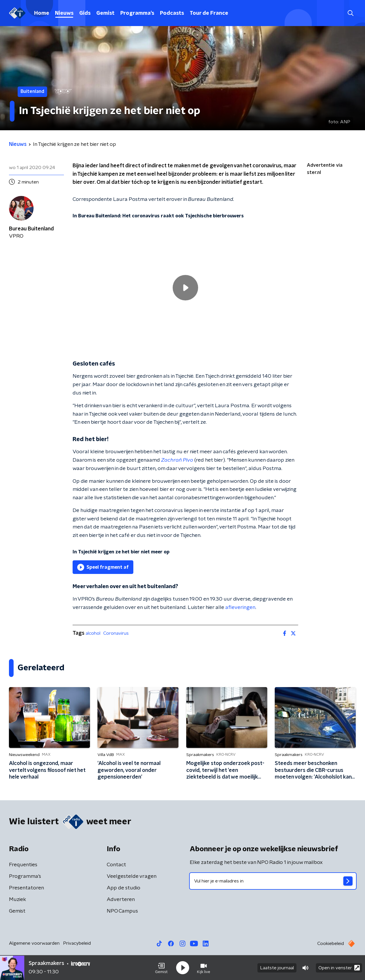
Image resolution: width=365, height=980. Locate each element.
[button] (161, 968)
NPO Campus (122, 911)
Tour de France (209, 13)
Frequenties (23, 865)
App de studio (123, 888)
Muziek (17, 900)
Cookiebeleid (331, 944)
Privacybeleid (77, 943)
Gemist (105, 13)
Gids (85, 13)
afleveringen (240, 608)
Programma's (137, 13)
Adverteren (121, 900)
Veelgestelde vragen (132, 876)
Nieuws (64, 13)
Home (42, 13)
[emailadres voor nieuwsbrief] (273, 881)
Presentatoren (26, 888)
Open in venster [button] (339, 968)
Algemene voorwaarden (34, 943)
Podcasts (172, 13)
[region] (185, 288)
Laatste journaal (277, 968)
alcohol (93, 633)
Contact (116, 865)
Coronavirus (116, 633)
